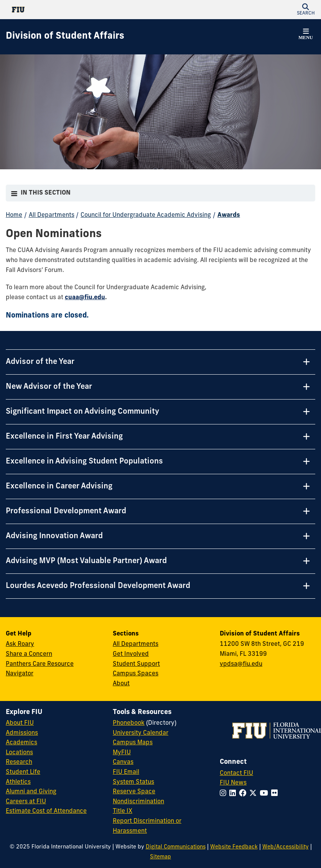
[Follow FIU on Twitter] (254, 794)
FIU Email (126, 772)
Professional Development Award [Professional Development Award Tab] (66, 511)
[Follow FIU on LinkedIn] (234, 794)
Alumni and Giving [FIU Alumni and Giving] (31, 792)
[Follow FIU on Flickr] (276, 794)
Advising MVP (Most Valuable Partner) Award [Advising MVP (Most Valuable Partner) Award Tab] (86, 561)
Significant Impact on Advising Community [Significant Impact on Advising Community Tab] (82, 412)
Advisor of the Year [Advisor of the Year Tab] (40, 362)
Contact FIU (236, 773)
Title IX (123, 811)
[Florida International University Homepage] (83, 10)
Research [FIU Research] (19, 762)
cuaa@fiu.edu (85, 298)
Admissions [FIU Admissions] (22, 733)
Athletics (18, 782)
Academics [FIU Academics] (21, 743)
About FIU (20, 723)
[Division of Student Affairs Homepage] (65, 37)
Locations (19, 753)
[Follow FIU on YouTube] (265, 794)
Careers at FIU (26, 802)
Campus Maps (133, 743)
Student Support (136, 664)
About (121, 684)
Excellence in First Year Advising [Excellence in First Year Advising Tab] (64, 437)
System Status (133, 782)
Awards (229, 215)
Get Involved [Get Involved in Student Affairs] (131, 654)
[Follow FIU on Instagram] (225, 794)
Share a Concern (29, 654)
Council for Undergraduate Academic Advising (146, 215)
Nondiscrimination (138, 802)
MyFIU (122, 753)
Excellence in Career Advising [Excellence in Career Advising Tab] (59, 486)
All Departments (52, 215)
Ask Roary (20, 644)
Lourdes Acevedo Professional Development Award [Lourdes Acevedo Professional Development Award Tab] (98, 586)
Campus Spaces (136, 674)
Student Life (23, 772)
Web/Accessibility (286, 847)
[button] (306, 10)
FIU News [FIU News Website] (233, 783)
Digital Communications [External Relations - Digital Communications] (176, 847)
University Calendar (141, 733)
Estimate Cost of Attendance (46, 811)
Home (14, 215)
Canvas (123, 762)
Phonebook (129, 723)
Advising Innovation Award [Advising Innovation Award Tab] (54, 536)
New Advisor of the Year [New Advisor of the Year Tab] (49, 387)
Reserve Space (134, 792)
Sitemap (160, 857)
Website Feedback (234, 847)
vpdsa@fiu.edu (241, 664)
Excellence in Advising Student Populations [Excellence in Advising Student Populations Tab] (84, 462)
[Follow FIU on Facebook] (244, 794)
